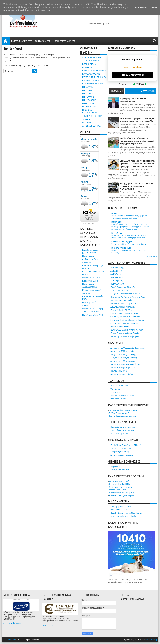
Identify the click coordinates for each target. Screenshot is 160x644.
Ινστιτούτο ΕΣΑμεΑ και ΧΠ (121, 291)
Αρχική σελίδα (6, 41)
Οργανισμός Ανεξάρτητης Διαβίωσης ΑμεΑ (128, 297)
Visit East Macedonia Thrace (122, 396)
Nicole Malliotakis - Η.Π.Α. (120, 484)
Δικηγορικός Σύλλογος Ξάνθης (123, 355)
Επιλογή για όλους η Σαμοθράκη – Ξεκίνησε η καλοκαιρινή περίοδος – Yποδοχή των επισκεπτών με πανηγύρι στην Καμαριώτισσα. (131, 227)
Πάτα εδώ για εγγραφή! (132, 75)
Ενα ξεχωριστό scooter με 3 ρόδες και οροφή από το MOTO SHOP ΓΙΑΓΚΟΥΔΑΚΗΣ (137, 186)
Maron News (117, 222)
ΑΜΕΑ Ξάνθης (116, 274)
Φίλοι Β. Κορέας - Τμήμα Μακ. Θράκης (126, 513)
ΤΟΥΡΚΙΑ (86, 119)
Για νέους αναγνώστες (22, 41)
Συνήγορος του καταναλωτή (122, 455)
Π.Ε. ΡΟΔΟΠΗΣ (89, 100)
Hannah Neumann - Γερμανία (121, 493)
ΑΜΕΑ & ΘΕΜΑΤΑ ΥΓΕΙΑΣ (93, 58)
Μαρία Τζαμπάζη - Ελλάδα (120, 481)
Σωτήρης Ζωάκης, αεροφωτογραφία (124, 410)
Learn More (142, 7)
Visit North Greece (118, 399)
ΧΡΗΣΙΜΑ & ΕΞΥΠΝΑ (91, 126)
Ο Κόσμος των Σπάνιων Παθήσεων (125, 317)
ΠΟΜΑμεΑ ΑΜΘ (117, 284)
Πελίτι (114, 213)
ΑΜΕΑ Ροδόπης (117, 268)
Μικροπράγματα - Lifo (121, 248)
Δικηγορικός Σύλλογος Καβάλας (124, 358)
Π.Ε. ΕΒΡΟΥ (88, 90)
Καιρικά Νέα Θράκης (91, 281)
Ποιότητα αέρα (88, 256)
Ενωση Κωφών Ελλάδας (121, 327)
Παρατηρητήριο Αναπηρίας (122, 300)
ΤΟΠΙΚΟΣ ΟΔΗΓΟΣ (43, 41)
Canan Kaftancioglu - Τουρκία (121, 495)
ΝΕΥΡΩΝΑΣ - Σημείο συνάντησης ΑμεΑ (127, 330)
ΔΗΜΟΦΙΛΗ (116, 91)
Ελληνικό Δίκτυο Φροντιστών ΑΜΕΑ (125, 294)
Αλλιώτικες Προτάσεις (119, 434)
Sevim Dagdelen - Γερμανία (121, 487)
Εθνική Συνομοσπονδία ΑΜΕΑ (123, 287)
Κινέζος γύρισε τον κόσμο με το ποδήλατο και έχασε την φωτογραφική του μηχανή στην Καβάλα (137, 141)
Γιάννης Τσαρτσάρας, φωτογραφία (123, 416)
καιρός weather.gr (89, 223)
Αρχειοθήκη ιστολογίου (148, 92)
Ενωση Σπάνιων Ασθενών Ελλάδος (125, 313)
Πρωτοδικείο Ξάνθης (119, 371)
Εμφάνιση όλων (152, 257)
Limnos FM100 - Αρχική (122, 242)
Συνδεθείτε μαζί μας (65, 41)
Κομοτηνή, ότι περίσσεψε (121, 507)
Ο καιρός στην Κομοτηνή (93, 309)
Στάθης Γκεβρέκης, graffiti (120, 413)
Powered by (132, 84)
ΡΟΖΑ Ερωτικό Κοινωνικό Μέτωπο (125, 516)
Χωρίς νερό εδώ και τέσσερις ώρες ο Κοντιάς (129, 244)
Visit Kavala (115, 389)
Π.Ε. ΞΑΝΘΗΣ (88, 97)
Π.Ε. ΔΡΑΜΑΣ (88, 87)
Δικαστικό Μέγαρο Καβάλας (122, 374)
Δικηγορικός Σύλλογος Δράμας (123, 361)
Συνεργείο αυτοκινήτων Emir (122, 430)
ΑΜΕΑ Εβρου (116, 271)
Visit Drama (115, 392)
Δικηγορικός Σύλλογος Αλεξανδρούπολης (127, 348)
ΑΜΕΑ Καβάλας (117, 277)
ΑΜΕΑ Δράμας (116, 281)
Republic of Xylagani (119, 510)
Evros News (117, 233)
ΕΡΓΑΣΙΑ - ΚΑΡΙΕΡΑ (91, 81)
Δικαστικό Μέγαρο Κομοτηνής (123, 368)
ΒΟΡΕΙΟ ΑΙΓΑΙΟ (89, 64)
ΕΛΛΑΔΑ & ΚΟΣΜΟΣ (91, 74)
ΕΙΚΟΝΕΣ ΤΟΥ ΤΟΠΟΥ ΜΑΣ (94, 71)
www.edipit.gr (48, 625)
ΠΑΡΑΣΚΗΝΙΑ (88, 103)
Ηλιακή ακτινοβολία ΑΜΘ (93, 315)
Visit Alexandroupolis (119, 386)
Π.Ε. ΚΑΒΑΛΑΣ (89, 94)
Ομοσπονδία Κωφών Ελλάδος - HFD (126, 323)
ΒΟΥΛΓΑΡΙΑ (87, 67)
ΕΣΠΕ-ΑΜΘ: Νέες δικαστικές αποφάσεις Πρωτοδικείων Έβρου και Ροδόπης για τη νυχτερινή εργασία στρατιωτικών (137, 164)
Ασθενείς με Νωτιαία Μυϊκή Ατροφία (125, 336)
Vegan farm (115, 467)
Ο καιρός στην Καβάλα (92, 278)
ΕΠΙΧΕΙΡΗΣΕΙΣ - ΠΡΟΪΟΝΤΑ (94, 77)
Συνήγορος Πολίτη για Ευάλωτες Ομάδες (127, 320)
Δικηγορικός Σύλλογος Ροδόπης (124, 351)
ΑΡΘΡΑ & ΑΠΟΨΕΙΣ (91, 61)
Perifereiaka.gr (9, 640)
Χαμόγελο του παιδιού (120, 470)
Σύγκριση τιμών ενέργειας (121, 448)
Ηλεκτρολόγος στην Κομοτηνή (123, 427)
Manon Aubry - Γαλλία (118, 490)
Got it (154, 7)
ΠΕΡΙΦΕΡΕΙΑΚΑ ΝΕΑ (91, 107)
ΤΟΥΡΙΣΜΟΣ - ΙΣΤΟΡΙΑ (92, 116)
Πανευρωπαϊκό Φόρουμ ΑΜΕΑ (123, 304)
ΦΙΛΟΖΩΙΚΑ (87, 123)
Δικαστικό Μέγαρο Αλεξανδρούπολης (126, 364)
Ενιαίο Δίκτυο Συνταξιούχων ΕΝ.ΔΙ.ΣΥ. (126, 445)
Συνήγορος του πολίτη (120, 452)
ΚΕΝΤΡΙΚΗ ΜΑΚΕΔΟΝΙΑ (93, 84)
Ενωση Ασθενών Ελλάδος (121, 310)
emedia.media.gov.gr (12, 623)
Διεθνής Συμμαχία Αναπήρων (123, 307)
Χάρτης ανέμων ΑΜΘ (91, 312)
